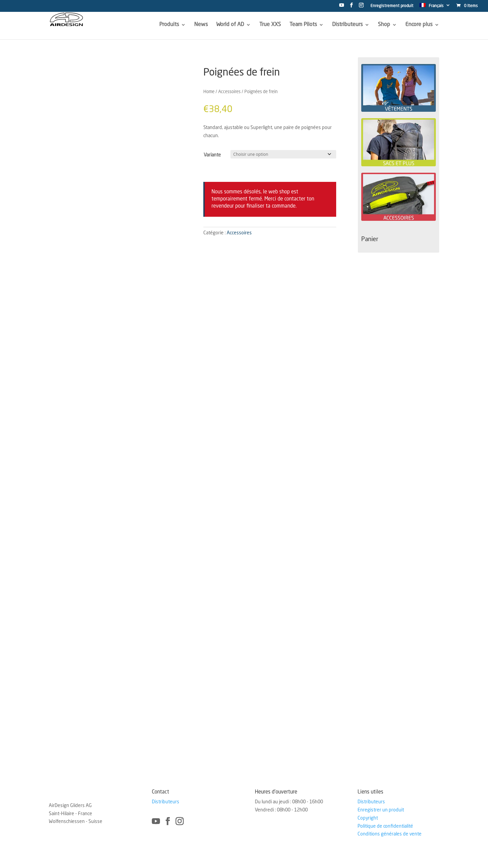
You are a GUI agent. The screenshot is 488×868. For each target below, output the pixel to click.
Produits (169, 25)
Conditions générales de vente (390, 834)
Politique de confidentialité (385, 826)
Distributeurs (347, 25)
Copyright (368, 818)
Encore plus (419, 25)
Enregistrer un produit (381, 810)
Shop (384, 25)
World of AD (230, 25)
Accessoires (229, 92)
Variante (212, 155)
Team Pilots (303, 25)
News (201, 25)
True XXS (270, 25)
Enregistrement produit (392, 6)
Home (209, 92)
